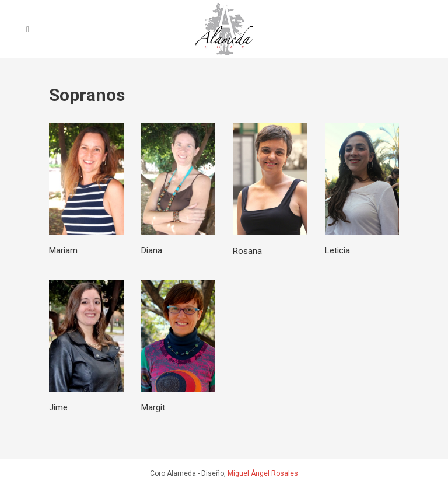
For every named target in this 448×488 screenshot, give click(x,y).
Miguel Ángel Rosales (263, 473)
